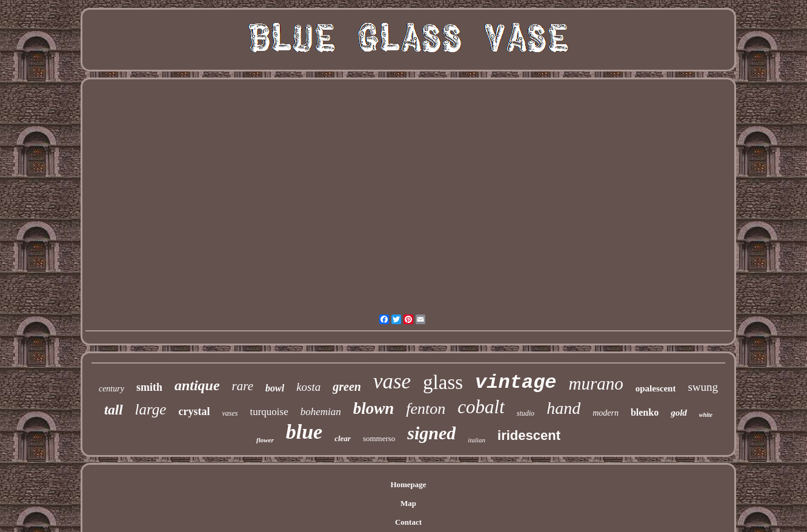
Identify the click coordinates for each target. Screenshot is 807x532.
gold (679, 413)
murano (596, 384)
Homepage (408, 484)
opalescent (656, 388)
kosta (308, 387)
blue (304, 432)
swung (703, 387)
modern (606, 413)
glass (443, 382)
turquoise (269, 412)
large (151, 409)
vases (230, 413)
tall (114, 410)
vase (392, 381)
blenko (645, 412)
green (347, 387)
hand (563, 408)
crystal (194, 411)
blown (374, 408)
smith (149, 387)
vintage (516, 383)
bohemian (321, 412)
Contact (408, 522)
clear (343, 438)
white (706, 415)
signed (431, 433)
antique (197, 385)
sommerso (379, 438)
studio (526, 413)
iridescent (529, 435)
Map (408, 503)
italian (477, 440)
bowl (275, 388)
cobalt (481, 407)
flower (265, 440)
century (111, 389)
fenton (426, 409)
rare (243, 386)
